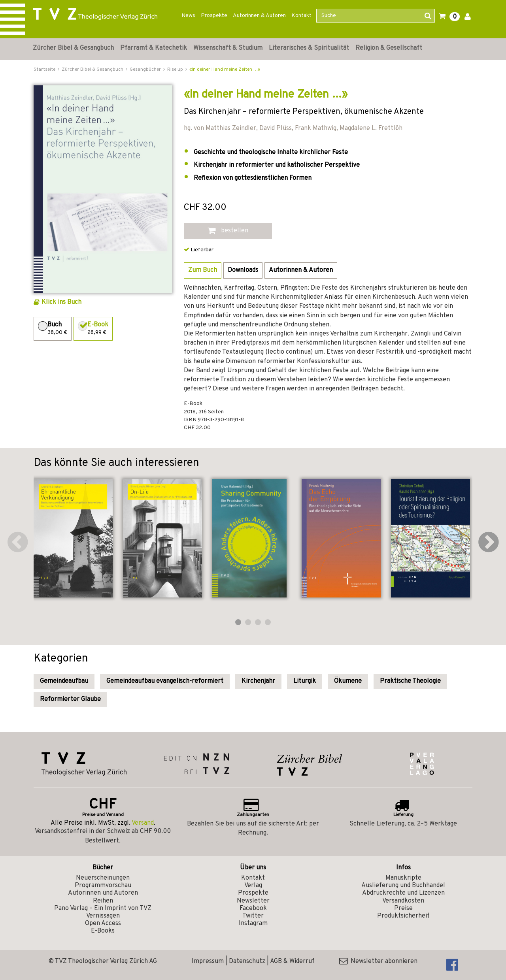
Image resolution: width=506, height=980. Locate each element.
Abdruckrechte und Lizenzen (403, 893)
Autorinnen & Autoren (259, 16)
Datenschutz (247, 961)
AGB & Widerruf (292, 961)
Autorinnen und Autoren (103, 893)
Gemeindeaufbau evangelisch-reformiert (165, 681)
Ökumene (348, 681)
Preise (403, 908)
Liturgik (305, 681)
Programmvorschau (103, 886)
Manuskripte (403, 878)
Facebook (253, 908)
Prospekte (214, 16)
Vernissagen (103, 916)
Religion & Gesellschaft (389, 48)
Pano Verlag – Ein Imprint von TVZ (103, 908)
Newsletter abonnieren (378, 961)
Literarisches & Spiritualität (309, 48)
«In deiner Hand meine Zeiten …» (225, 70)
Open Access (103, 923)
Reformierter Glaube (70, 699)
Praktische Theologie (410, 681)
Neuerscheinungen (103, 878)
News (188, 16)
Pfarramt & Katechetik (154, 48)
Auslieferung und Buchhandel (403, 886)
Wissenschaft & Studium (228, 48)
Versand (143, 823)
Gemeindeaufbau (64, 681)
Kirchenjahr (258, 681)
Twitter (253, 916)
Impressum (208, 961)
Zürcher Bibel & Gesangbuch (73, 48)
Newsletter (253, 901)
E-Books (103, 931)
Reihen (103, 901)
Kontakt (301, 16)
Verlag (253, 886)
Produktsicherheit (403, 916)
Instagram (253, 923)
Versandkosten (403, 901)
